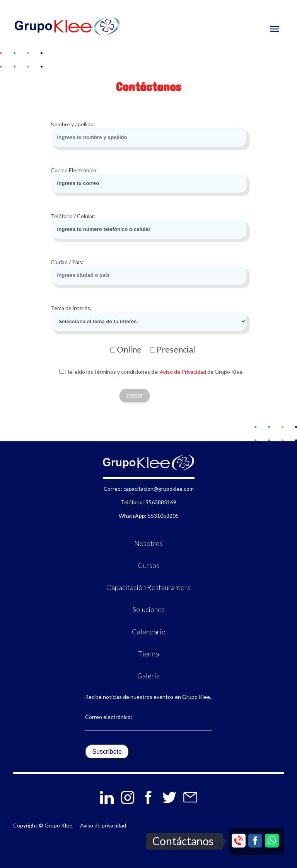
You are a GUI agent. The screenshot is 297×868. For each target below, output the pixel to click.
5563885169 (161, 502)
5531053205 (163, 516)
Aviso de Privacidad (182, 372)
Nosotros (148, 543)
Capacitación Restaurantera (148, 587)
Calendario (149, 632)
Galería (148, 676)
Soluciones (149, 609)
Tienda (148, 654)
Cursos (149, 565)
